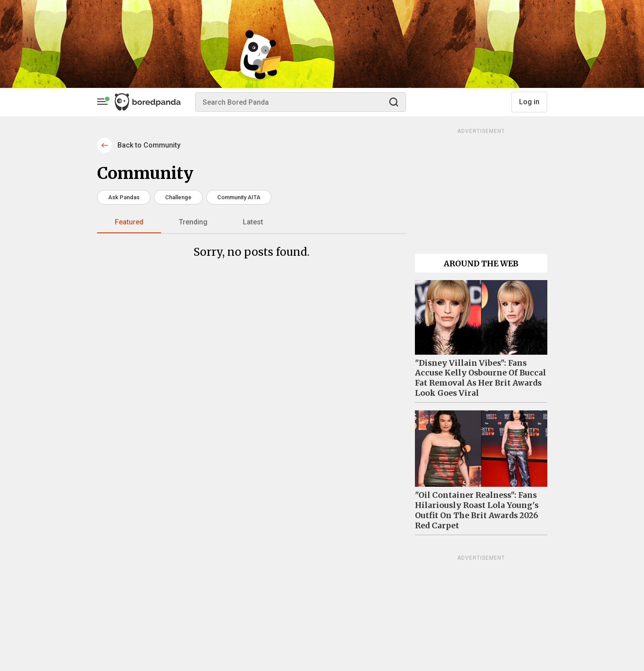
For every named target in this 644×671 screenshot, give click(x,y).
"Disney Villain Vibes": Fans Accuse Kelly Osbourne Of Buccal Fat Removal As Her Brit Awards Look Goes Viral (480, 378)
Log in (529, 102)
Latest (253, 222)
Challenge (178, 197)
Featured (129, 222)
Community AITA (239, 197)
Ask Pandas (124, 197)
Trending (193, 222)
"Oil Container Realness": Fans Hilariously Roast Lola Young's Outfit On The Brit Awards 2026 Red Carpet (477, 510)
